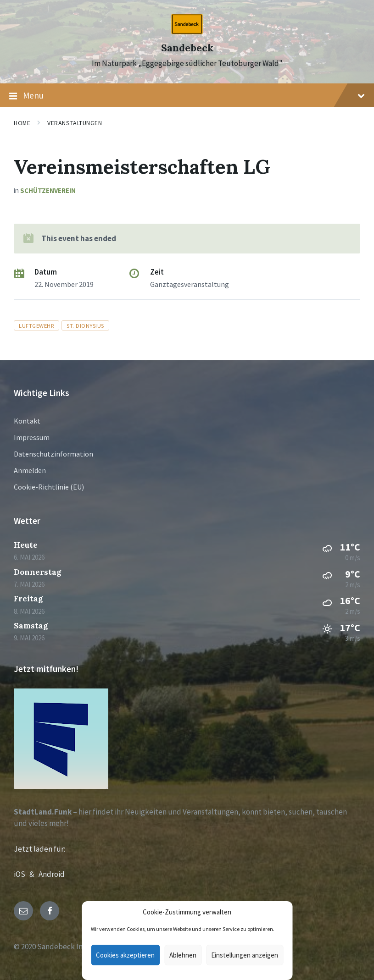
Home (22, 123)
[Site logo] (187, 32)
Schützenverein (48, 190)
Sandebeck (187, 48)
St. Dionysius (85, 325)
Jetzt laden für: (39, 849)
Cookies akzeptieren (125, 955)
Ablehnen (183, 955)
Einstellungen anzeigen (245, 955)
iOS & (26, 874)
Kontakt (27, 421)
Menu (187, 96)
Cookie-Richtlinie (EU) (49, 487)
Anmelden (30, 470)
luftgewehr (36, 325)
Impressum (32, 437)
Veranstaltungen (75, 123)
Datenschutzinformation (53, 454)
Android (52, 874)
